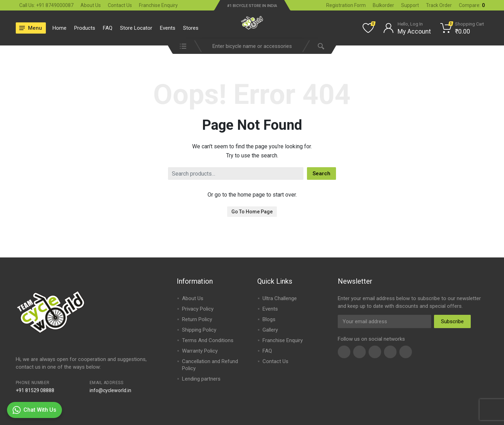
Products (85, 28)
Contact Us (120, 5)
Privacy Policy (198, 309)
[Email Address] (384, 321)
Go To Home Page (252, 212)
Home (59, 28)
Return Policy (197, 319)
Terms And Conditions (208, 340)
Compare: (472, 5)
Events (168, 28)
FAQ (108, 28)
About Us (91, 5)
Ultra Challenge (280, 298)
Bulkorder (383, 5)
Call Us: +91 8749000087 (46, 5)
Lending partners (201, 379)
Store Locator (136, 28)
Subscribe (452, 321)
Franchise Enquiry (158, 5)
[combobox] (252, 46)
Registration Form (346, 5)
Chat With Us (34, 410)
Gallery (270, 330)
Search (321, 173)
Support (410, 5)
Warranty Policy (200, 351)
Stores (191, 28)
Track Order (439, 5)
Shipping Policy (199, 330)
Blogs (269, 319)
